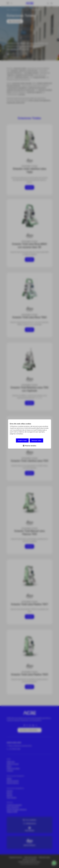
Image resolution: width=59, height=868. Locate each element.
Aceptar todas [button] (22, 441)
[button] (30, 445)
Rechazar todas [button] (36, 441)
